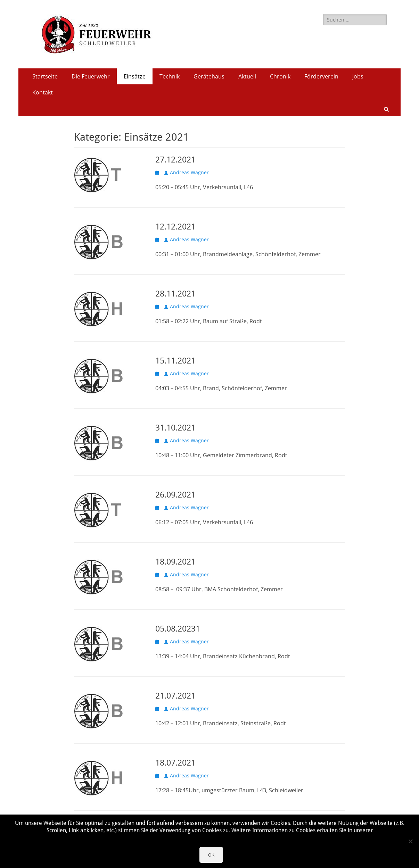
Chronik (280, 76)
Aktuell (247, 76)
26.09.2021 (175, 495)
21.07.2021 (175, 696)
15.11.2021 (175, 361)
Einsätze (135, 76)
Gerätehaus (209, 76)
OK (211, 855)
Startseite (45, 76)
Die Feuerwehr (91, 76)
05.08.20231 (178, 629)
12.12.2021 (175, 227)
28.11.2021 (175, 294)
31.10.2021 (175, 428)
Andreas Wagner (189, 172)
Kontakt (43, 92)
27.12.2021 (175, 160)
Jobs (358, 76)
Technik (170, 76)
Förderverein (321, 76)
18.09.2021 (175, 562)
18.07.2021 (175, 763)
